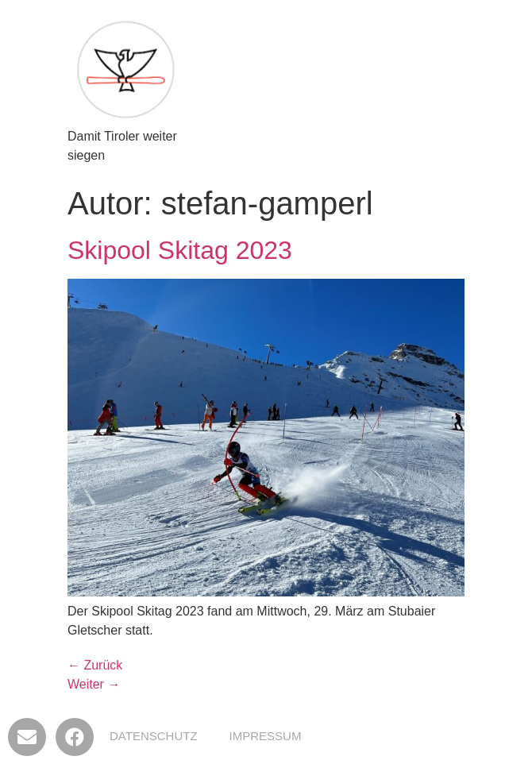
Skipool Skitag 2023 (180, 250)
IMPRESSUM (266, 736)
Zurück (95, 665)
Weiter (94, 684)
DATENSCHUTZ (154, 736)
